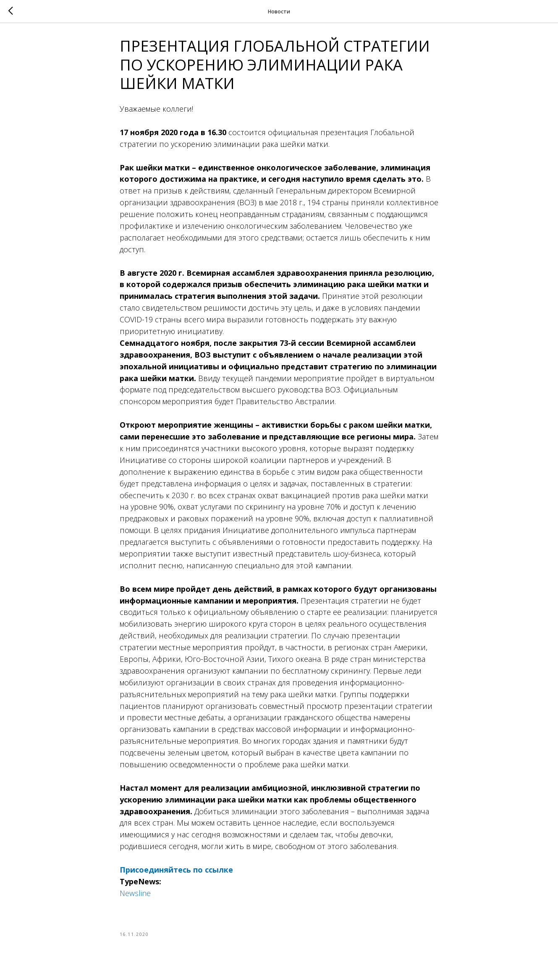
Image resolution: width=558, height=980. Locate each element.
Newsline (135, 896)
